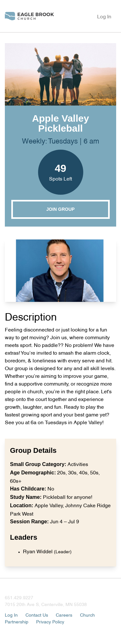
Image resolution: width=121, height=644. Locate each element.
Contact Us (37, 615)
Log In (104, 16)
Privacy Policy (50, 621)
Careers (64, 615)
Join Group (61, 209)
